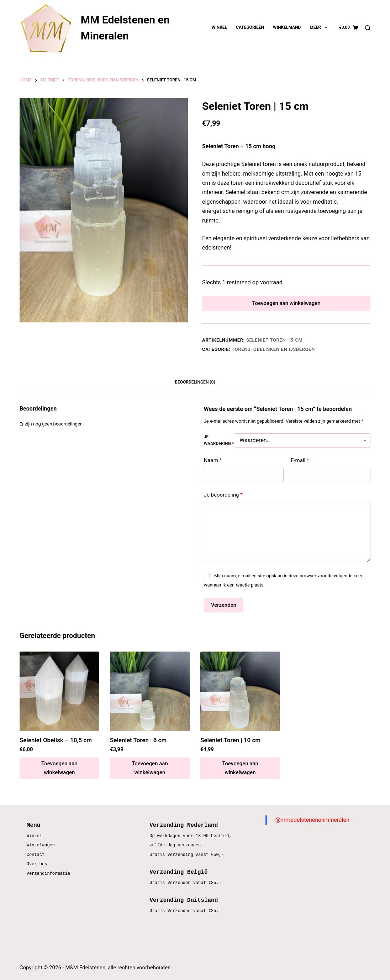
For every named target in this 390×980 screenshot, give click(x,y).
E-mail (300, 465)
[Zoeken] (368, 28)
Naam (213, 465)
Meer (320, 28)
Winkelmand (287, 27)
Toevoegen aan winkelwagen (286, 305)
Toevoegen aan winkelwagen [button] (59, 773)
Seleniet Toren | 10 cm (230, 744)
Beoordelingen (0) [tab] (195, 387)
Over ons (37, 864)
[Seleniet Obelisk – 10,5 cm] (59, 696)
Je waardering (219, 445)
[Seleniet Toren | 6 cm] (150, 696)
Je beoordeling (223, 499)
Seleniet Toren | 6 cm (138, 744)
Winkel (219, 27)
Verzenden (224, 610)
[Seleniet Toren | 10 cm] (240, 696)
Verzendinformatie (48, 874)
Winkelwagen (41, 845)
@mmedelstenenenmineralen (312, 820)
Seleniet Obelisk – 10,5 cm (56, 744)
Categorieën (250, 27)
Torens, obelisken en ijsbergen (273, 354)
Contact (36, 855)
